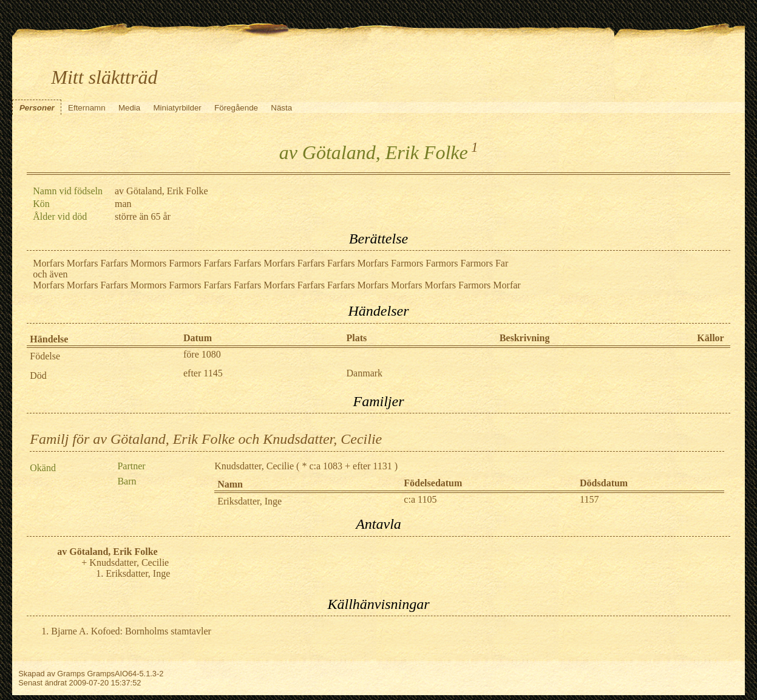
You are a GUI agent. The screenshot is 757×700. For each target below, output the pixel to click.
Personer (37, 108)
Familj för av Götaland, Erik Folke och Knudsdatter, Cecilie (206, 439)
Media (129, 108)
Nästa (281, 108)
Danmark (365, 373)
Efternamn (87, 108)
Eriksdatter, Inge (250, 501)
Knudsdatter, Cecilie (254, 466)
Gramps (71, 674)
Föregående (236, 108)
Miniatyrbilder (178, 108)
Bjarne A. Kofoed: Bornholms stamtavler (131, 631)
